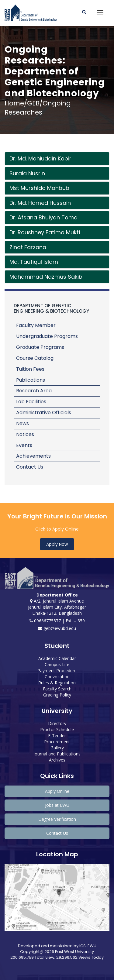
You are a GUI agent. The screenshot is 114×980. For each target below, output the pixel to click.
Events (24, 445)
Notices (25, 434)
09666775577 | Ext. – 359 (57, 621)
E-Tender (57, 736)
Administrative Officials (44, 413)
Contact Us (30, 467)
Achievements (33, 456)
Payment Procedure (57, 671)
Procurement (57, 742)
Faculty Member (36, 325)
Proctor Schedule (57, 729)
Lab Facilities (31, 402)
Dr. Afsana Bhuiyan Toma (43, 217)
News (22, 423)
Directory (57, 723)
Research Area (34, 391)
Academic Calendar (57, 658)
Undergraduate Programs (47, 336)
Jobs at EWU (57, 805)
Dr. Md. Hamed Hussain (40, 203)
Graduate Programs (40, 347)
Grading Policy (57, 695)
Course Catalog (35, 358)
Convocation (57, 677)
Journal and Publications (57, 754)
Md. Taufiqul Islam (34, 262)
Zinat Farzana (28, 247)
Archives (57, 760)
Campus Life (57, 664)
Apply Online (57, 791)
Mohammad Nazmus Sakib (46, 277)
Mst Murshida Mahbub (39, 188)
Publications (31, 380)
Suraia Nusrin (27, 173)
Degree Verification (57, 819)
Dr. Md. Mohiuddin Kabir (40, 158)
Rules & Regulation (57, 683)
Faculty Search (57, 689)
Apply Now (57, 544)
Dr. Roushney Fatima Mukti (45, 232)
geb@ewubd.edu (57, 628)
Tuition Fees (30, 369)
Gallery (57, 748)
